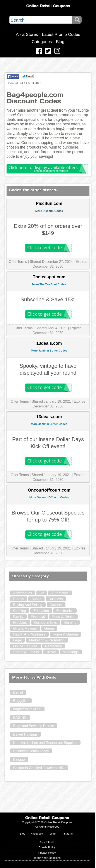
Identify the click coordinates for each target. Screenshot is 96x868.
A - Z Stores (27, 34)
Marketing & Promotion (47, 640)
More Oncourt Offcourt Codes (49, 497)
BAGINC (20, 718)
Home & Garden (65, 634)
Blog (60, 42)
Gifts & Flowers (25, 628)
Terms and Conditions (47, 858)
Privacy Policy (47, 853)
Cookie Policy (47, 847)
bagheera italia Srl (27, 709)
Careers (56, 605)
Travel (51, 652)
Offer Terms (18, 262)
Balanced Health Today (31, 751)
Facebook (37, 834)
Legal (17, 640)
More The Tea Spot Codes (49, 284)
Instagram (68, 834)
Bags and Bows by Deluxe (33, 726)
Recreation (53, 646)
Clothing (20, 611)
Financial (38, 617)
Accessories (22, 593)
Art (42, 593)
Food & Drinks (63, 617)
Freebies (20, 623)
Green (49, 628)
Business (56, 599)
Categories (42, 42)
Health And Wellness (29, 634)
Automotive (60, 593)
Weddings (71, 652)
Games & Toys (46, 623)
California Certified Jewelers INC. (39, 768)
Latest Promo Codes (61, 34)
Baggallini (21, 701)
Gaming (70, 623)
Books (36, 599)
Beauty (19, 599)
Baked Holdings (25, 734)
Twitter (52, 834)
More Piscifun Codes (49, 211)
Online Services (25, 646)
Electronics (65, 611)
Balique (19, 760)
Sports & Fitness (26, 652)
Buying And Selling (28, 605)
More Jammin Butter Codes (49, 351)
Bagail (18, 692)
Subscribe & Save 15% (48, 299)
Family (18, 617)
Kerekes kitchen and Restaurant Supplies (45, 743)
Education (41, 611)
